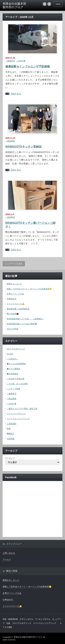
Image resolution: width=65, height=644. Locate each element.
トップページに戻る (14, 264)
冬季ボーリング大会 (15, 294)
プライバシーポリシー (16, 414)
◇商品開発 (10, 141)
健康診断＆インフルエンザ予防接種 (28, 66)
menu (58, 4)
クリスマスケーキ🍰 (16, 304)
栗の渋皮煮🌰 (13, 314)
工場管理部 (12, 424)
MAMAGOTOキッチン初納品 (23, 147)
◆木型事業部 (12, 374)
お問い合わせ (9, 553)
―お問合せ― (12, 359)
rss (45, 4)
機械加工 (11, 434)
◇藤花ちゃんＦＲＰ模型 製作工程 (22, 409)
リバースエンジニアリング (18, 419)
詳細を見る (16, 94)
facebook (49, 4)
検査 (9, 429)
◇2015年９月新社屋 (16, 379)
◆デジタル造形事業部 (16, 364)
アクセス (7, 560)
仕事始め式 (12, 299)
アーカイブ (10, 458)
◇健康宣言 (10, 61)
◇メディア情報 (13, 389)
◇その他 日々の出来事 (17, 384)
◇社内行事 (21, 61)
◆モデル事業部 (13, 369)
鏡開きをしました (14, 284)
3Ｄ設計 (10, 354)
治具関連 (11, 439)
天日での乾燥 (12, 329)
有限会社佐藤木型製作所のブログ (28, 637)
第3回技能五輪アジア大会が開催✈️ (22, 324)
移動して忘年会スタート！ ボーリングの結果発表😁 (29, 289)
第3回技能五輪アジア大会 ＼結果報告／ (25, 319)
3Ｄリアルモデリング (16, 349)
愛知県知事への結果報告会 (18, 309)
